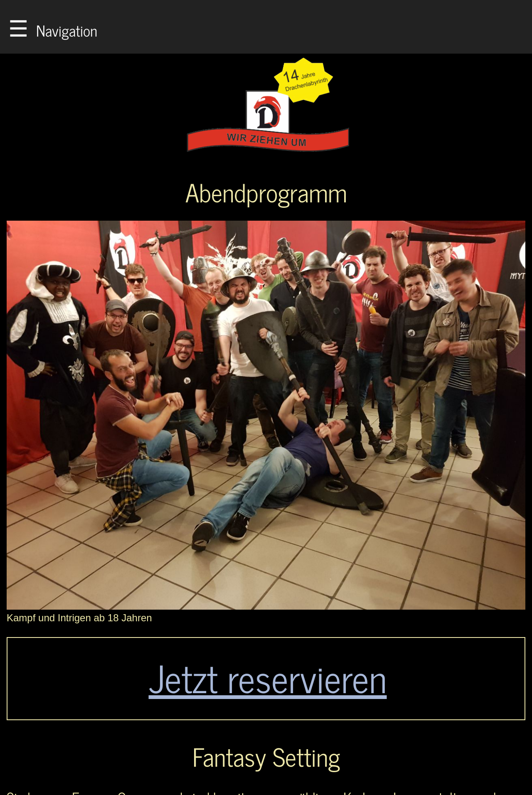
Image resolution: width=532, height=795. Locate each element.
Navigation (53, 27)
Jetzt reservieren (268, 677)
